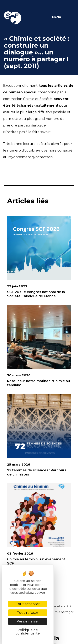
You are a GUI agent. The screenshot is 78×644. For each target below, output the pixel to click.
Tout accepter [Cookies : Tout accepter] (28, 604)
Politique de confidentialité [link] (28, 632)
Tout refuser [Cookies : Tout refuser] (28, 613)
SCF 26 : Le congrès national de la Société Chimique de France (36, 294)
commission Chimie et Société (27, 99)
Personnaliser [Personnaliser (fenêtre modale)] (28, 621)
